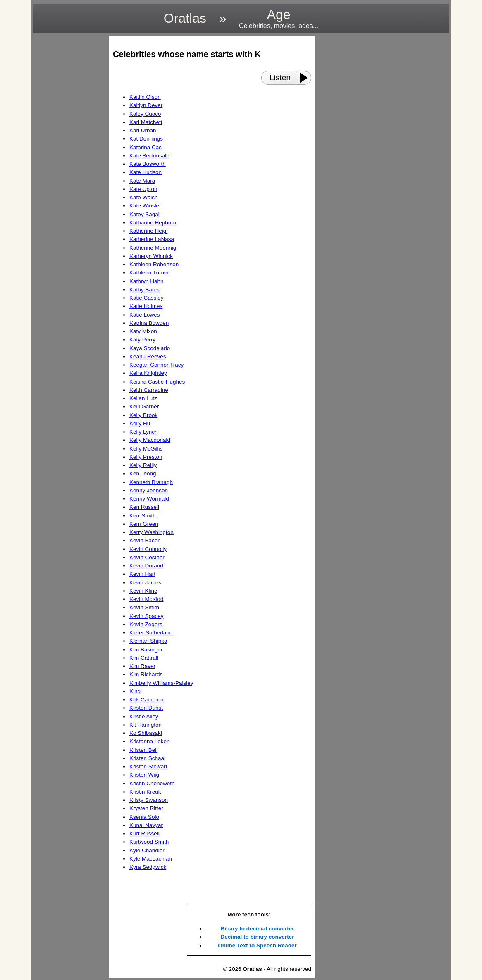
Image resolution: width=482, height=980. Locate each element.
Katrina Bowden (149, 323)
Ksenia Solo (144, 817)
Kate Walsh (144, 197)
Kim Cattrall (144, 658)
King (135, 691)
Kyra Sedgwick (148, 867)
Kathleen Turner (149, 273)
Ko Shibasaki (146, 733)
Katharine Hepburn (153, 223)
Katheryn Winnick (151, 256)
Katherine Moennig (153, 248)
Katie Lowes (145, 315)
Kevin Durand (146, 566)
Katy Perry (142, 340)
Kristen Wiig (144, 775)
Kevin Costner (147, 557)
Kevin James (145, 583)
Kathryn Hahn (147, 281)
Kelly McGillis (146, 449)
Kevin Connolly (148, 549)
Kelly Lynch (144, 432)
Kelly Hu (140, 423)
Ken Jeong (143, 473)
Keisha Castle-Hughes (157, 382)
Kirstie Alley (144, 717)
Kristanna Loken (150, 741)
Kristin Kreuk (145, 792)
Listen (280, 77)
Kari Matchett (146, 122)
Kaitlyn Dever (146, 105)
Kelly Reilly (143, 465)
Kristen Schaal (147, 758)
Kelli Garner (144, 407)
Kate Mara (142, 181)
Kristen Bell (143, 750)
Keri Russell (144, 507)
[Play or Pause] (306, 78)
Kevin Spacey (147, 616)
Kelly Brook (143, 415)
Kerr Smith (143, 516)
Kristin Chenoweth (152, 783)
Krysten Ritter (146, 808)
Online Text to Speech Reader (257, 945)
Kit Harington (146, 725)
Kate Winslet (145, 206)
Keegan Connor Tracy (156, 365)
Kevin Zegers (146, 624)
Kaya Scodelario (150, 348)
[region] (69, 160)
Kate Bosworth (148, 164)
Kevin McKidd (147, 599)
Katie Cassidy (147, 298)
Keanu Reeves (148, 356)
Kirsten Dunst (146, 708)
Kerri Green (144, 524)
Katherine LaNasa (152, 239)
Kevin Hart (142, 574)
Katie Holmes (146, 306)
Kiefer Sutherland (151, 633)
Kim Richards (146, 674)
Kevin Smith (144, 607)
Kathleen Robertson (154, 264)
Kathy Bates (144, 290)
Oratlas (185, 18)
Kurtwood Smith (149, 842)
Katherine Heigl (148, 231)
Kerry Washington (152, 532)
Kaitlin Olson (145, 97)
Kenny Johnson (149, 490)
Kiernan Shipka (148, 641)
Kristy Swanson (149, 800)
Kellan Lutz (143, 398)
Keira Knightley (148, 373)
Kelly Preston (146, 457)
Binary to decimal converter (258, 929)
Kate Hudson (146, 172)
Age (279, 18)
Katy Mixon (143, 331)
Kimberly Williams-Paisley (161, 683)
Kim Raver (142, 666)
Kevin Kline (143, 591)
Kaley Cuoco (145, 114)
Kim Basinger (146, 650)
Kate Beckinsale (149, 156)
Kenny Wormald (149, 499)
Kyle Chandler (147, 850)
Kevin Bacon (145, 540)
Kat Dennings (146, 139)
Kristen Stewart (148, 767)
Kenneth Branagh (151, 482)
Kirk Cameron (147, 700)
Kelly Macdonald (150, 440)
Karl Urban (143, 130)
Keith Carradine (149, 390)
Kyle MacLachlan (151, 859)
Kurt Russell (144, 833)
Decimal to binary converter (258, 937)
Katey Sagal (144, 214)
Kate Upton (143, 189)
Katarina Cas (146, 147)
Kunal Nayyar (146, 825)
